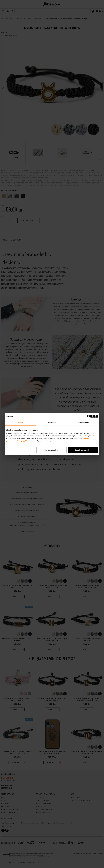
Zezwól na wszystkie (83, 450)
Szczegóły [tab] (52, 422)
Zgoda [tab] (20, 422)
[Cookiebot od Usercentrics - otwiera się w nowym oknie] (89, 416)
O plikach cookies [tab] (84, 422)
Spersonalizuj (52, 450)
